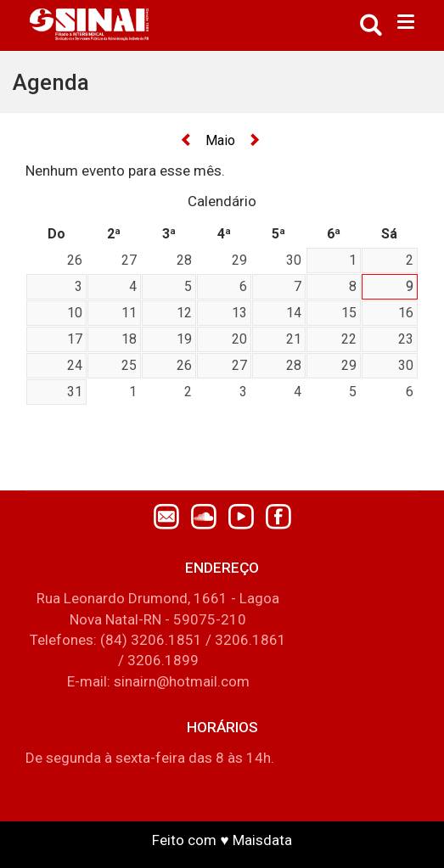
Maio (220, 140)
